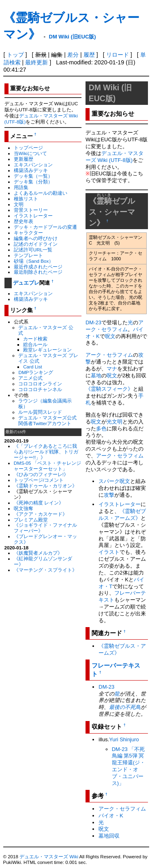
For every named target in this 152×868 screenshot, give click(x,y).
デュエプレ (26, 283)
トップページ (28, 148)
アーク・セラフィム (115, 326)
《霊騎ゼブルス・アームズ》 (122, 515)
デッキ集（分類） (33, 182)
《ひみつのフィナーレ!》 (41, 474)
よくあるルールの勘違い (41, 193)
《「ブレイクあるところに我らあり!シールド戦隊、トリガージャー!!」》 (46, 452)
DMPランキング (36, 372)
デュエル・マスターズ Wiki (49, 857)
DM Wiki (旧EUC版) (73, 37)
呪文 (110, 336)
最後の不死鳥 (125, 707)
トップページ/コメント (39, 480)
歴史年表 (24, 221)
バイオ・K (111, 816)
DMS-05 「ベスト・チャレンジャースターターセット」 (47, 466)
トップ (15, 55)
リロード (118, 55)
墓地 (96, 375)
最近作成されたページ (38, 267)
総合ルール (35, 344)
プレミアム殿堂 (31, 520)
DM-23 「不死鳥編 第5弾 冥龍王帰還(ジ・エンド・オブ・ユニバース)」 (128, 766)
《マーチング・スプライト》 (45, 570)
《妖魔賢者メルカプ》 (38, 553)
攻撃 (109, 495)
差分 (73, 55)
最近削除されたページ (38, 272)
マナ (112, 369)
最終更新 (36, 62)
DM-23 (93, 322)
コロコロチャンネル (40, 389)
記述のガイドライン (36, 244)
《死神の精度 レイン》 (39, 503)
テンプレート (28, 255)
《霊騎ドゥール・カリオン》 (45, 486)
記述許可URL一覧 (33, 250)
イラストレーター (33, 216)
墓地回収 (109, 836)
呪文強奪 (24, 508)
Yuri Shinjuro (124, 739)
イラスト (109, 552)
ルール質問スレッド (40, 412)
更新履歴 (24, 159)
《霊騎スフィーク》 (109, 389)
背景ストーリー (31, 210)
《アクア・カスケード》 (41, 514)
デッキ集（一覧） (33, 176)
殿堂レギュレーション (47, 350)
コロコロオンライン (40, 384)
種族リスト (26, 199)
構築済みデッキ (31, 170)
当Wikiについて (30, 153)
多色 (101, 429)
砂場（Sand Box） (34, 261)
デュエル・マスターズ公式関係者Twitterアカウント (47, 420)
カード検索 (35, 339)
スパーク (109, 481)
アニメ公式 (30, 378)
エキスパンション (33, 165)
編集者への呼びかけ (36, 238)
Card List (33, 367)
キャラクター (28, 233)
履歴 (89, 55)
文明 (19, 204)
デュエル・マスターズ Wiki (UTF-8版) (115, 157)
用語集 (21, 187)
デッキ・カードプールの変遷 (45, 227)
